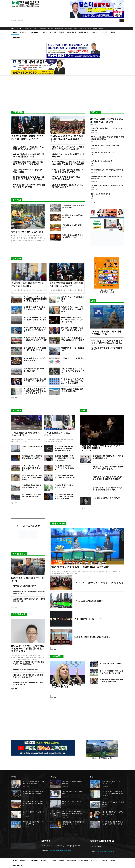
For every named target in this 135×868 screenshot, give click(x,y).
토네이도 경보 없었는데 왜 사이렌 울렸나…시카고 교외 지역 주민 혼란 (65, 458)
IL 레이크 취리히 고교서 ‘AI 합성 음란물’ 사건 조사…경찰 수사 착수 (32, 468)
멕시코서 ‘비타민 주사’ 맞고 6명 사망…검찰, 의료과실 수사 (107, 120)
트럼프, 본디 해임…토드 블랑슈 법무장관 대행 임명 (35, 380)
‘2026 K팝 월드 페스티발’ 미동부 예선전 (34, 359)
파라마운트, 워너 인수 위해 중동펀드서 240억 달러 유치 (35, 330)
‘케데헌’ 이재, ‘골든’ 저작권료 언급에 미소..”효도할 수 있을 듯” (108, 468)
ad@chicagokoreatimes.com (105, 851)
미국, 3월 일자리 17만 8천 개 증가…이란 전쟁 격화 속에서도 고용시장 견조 (35, 391)
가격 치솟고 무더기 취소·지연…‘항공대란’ (35, 370)
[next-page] (16, 192)
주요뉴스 (17, 258)
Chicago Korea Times (88, 451)
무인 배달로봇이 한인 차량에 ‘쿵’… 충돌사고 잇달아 (35, 349)
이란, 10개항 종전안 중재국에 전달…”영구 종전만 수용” (35, 339)
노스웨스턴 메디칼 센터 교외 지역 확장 (92, 637)
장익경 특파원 (19, 614)
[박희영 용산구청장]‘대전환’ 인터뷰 (24, 586)
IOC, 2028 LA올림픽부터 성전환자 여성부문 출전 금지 (67, 686)
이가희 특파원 (19, 554)
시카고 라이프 (58, 523)
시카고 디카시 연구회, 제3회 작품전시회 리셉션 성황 (99, 583)
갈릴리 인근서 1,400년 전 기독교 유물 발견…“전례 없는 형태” (28, 148)
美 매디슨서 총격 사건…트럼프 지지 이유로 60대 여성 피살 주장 (32, 478)
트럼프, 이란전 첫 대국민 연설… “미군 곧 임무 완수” (67, 178)
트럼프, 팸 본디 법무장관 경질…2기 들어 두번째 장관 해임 (67, 171)
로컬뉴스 (17, 410)
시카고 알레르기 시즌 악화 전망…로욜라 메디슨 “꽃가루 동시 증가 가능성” (64, 496)
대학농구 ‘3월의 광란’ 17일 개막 (111, 663)
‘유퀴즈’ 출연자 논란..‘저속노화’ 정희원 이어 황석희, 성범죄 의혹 (108, 489)
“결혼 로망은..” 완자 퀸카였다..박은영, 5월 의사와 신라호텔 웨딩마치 (107, 478)
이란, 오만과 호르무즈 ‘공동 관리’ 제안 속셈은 (28, 171)
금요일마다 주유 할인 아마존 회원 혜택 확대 (107, 349)
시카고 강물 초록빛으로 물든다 (89, 601)
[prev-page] (12, 192)
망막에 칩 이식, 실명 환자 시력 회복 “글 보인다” (73, 236)
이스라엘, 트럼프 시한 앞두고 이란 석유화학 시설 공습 (35, 318)
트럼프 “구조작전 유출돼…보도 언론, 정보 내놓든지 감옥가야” (28, 138)
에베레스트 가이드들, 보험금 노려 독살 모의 (68, 155)
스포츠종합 (57, 656)
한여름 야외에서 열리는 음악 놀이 (27, 232)
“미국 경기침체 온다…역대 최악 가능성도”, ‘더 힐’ (107, 170)
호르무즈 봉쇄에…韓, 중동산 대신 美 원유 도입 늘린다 (68, 186)
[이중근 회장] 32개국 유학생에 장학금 (25, 669)
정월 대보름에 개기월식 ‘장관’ (88, 619)
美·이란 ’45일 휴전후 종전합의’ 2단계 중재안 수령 (72, 329)
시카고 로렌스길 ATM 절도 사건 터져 (59, 434)
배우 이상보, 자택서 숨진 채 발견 (106, 498)
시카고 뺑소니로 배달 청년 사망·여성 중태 (105, 146)
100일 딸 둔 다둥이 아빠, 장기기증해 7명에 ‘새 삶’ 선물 (29, 186)
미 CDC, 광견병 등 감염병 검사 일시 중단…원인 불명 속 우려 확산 (28, 178)
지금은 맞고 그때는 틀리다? (73, 358)
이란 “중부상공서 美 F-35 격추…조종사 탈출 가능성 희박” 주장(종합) (68, 163)
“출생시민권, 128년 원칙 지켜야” (73, 349)
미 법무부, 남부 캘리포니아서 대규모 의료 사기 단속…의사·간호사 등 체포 (73, 381)
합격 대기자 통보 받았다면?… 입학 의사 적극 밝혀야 (73, 339)
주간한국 (17, 200)
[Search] (122, 20)
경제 (93, 301)
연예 (83, 410)
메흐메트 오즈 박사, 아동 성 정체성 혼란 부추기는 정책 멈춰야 (28, 163)
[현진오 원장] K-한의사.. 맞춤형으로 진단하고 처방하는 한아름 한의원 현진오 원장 (28, 648)
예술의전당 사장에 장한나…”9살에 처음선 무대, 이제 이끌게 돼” (68, 148)
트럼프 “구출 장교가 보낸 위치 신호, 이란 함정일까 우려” (28, 155)
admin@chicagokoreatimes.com (60, 850)
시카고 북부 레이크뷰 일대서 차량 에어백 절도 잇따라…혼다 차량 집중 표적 (64, 448)
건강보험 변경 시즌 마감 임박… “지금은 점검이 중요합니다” (80, 567)
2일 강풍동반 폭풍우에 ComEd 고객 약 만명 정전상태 (65, 468)
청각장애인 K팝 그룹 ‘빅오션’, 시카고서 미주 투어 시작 (108, 457)
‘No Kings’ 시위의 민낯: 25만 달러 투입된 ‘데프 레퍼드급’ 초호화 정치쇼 (67, 139)
